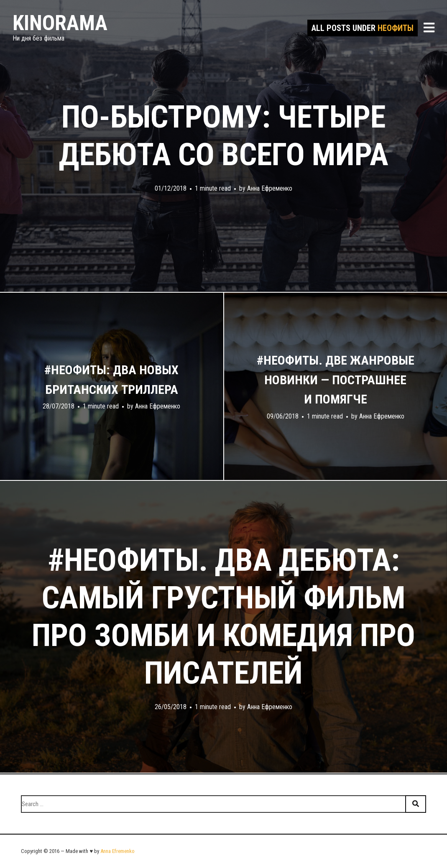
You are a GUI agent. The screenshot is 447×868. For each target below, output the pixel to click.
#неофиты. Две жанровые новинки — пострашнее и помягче (336, 380)
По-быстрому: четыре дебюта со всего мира (224, 135)
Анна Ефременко (270, 188)
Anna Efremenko (117, 851)
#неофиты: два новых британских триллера (111, 380)
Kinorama (60, 23)
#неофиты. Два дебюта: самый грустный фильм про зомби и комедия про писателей (223, 616)
